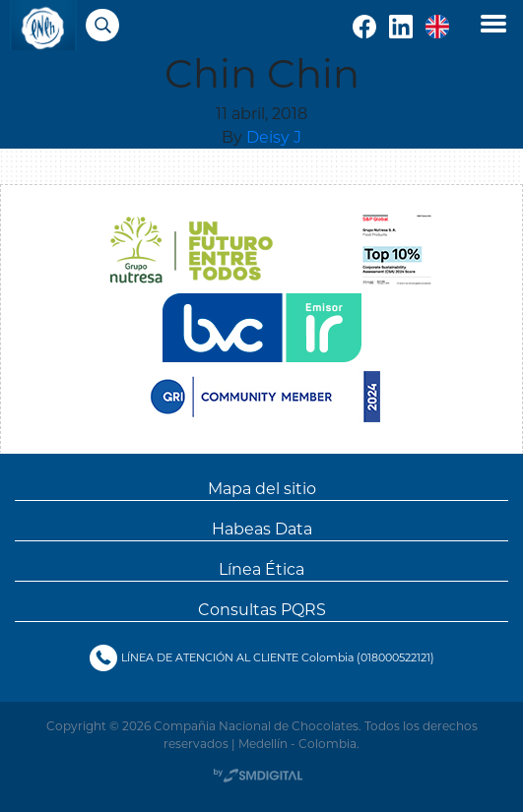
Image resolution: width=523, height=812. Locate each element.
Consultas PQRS (262, 609)
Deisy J (274, 136)
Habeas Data (262, 528)
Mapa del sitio (262, 488)
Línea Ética (261, 568)
